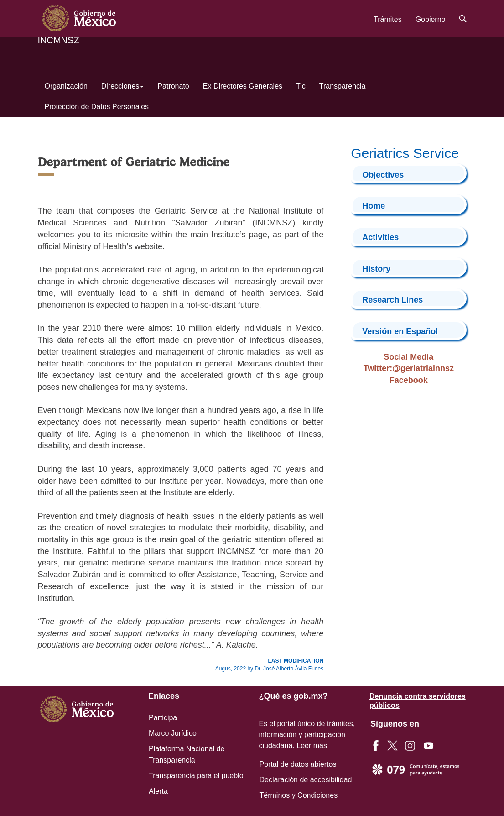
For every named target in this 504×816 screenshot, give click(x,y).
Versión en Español (400, 331)
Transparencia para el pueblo (196, 776)
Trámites (388, 19)
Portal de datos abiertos (298, 764)
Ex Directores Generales (243, 86)
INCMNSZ (59, 40)
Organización (66, 86)
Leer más (312, 745)
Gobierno (431, 19)
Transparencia (343, 86)
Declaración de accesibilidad (306, 780)
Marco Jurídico (173, 733)
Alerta (158, 791)
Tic (301, 86)
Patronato (173, 86)
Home (374, 206)
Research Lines (392, 300)
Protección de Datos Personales (97, 107)
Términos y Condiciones (299, 795)
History (376, 269)
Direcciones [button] (123, 86)
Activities (380, 237)
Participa (163, 718)
